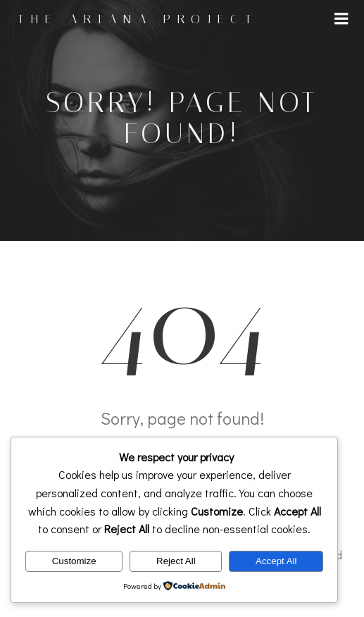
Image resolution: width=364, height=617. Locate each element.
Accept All (276, 561)
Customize (74, 561)
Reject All (176, 561)
